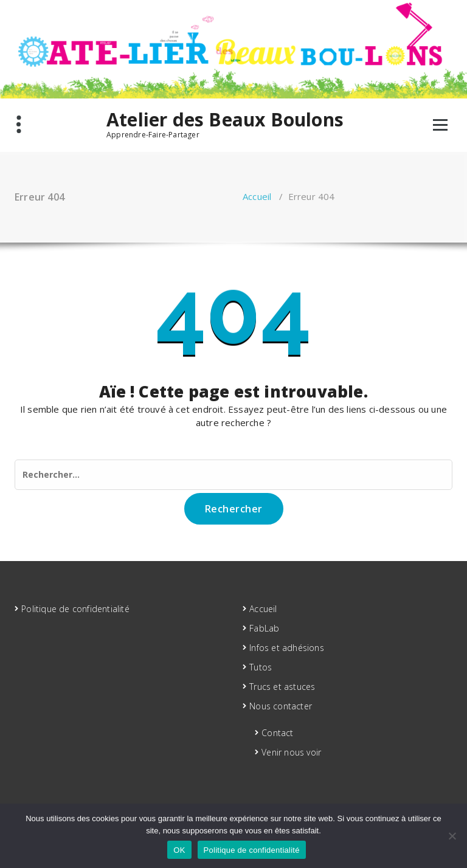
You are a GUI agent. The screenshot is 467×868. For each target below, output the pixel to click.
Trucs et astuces (282, 687)
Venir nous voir (291, 752)
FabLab (264, 628)
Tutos (261, 667)
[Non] (452, 836)
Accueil (257, 196)
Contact (277, 733)
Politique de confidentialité (75, 609)
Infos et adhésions (287, 648)
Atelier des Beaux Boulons (225, 120)
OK (179, 850)
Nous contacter (281, 706)
